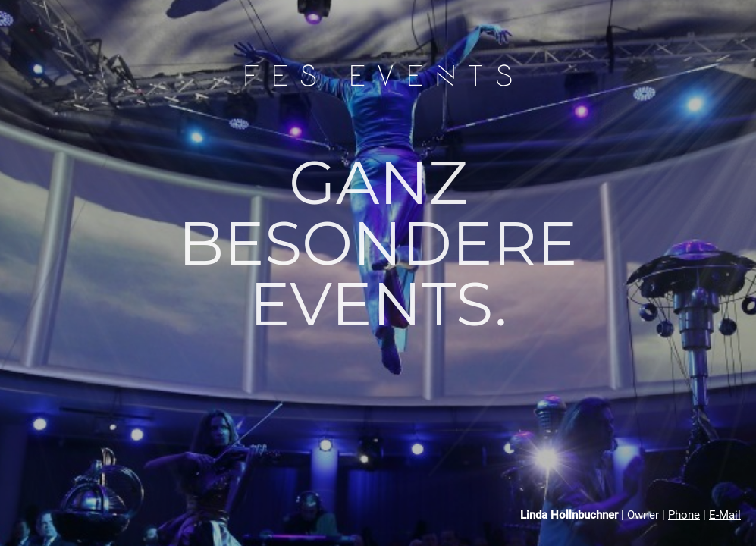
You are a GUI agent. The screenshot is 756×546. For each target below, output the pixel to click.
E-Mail (725, 515)
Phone (684, 515)
